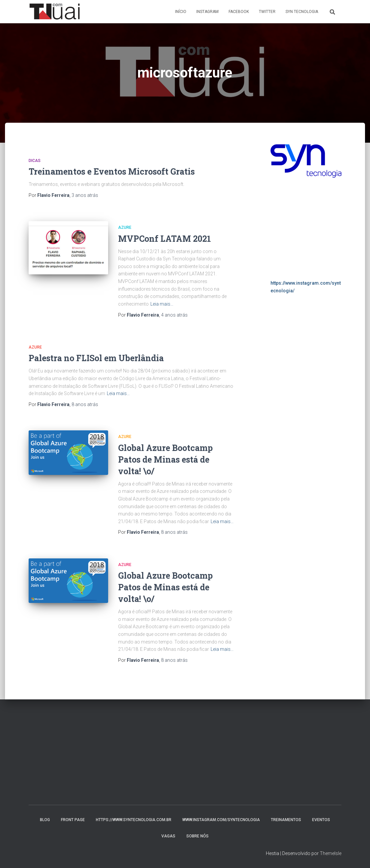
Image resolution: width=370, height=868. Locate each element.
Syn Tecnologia (302, 12)
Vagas (168, 836)
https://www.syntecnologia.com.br (134, 820)
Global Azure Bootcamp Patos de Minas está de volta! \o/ (165, 459)
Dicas (35, 161)
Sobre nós (197, 836)
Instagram (207, 12)
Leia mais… (162, 304)
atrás (85, 195)
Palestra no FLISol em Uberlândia (96, 358)
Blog (45, 820)
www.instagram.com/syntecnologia (221, 820)
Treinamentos (286, 820)
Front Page (73, 820)
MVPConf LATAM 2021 (165, 239)
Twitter (267, 12)
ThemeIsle (331, 853)
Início (181, 12)
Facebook (239, 12)
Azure (125, 227)
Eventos (321, 820)
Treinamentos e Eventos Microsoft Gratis (112, 171)
